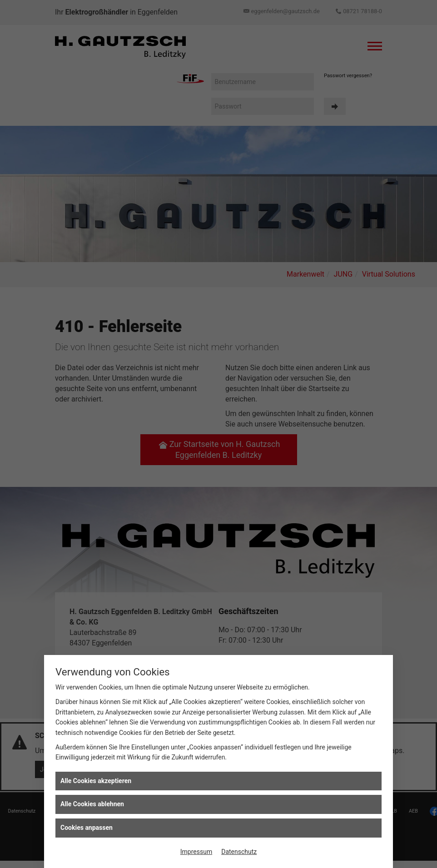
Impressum (196, 852)
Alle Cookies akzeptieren (96, 781)
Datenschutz (239, 852)
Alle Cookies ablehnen (92, 804)
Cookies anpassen (87, 828)
